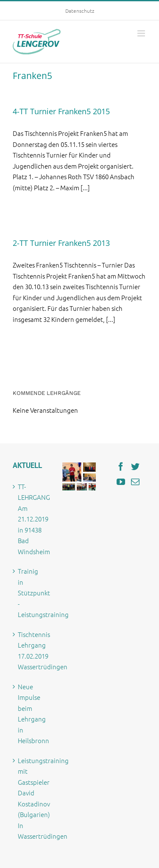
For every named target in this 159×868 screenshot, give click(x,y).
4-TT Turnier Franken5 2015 (61, 111)
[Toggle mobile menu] (142, 33)
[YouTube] (121, 482)
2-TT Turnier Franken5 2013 (61, 243)
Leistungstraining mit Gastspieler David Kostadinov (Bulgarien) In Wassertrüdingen (31, 798)
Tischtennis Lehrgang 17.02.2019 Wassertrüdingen (31, 651)
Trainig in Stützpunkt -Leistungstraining (31, 593)
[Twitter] (135, 467)
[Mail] (135, 482)
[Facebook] (121, 467)
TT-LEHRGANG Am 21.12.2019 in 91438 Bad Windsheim (31, 519)
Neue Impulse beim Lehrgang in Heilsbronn (31, 714)
